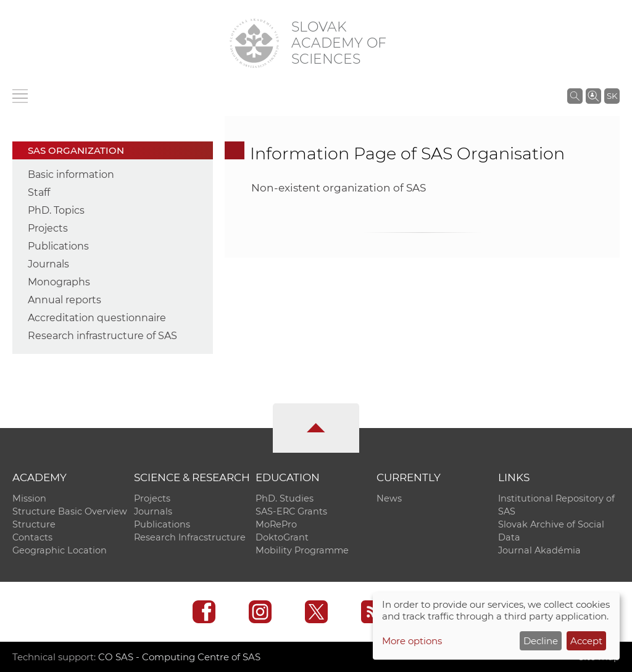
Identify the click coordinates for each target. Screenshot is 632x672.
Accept (586, 641)
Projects (48, 228)
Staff (39, 192)
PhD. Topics (56, 210)
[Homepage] (254, 43)
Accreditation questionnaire (97, 318)
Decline (541, 641)
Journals (48, 264)
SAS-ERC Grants (291, 511)
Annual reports (64, 300)
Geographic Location (60, 550)
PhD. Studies (285, 498)
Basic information (71, 174)
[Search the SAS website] (575, 96)
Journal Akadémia (539, 550)
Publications (58, 246)
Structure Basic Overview (70, 511)
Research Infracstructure (190, 537)
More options (412, 641)
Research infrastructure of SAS (102, 336)
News (389, 498)
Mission (29, 498)
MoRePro (276, 524)
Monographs (59, 282)
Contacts (32, 537)
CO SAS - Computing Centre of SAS (179, 657)
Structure (34, 524)
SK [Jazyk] (612, 96)
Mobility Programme (302, 550)
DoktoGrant (282, 537)
